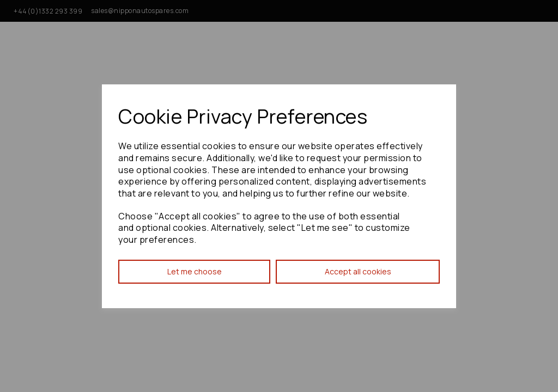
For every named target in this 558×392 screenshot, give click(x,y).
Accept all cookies (358, 271)
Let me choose (195, 271)
